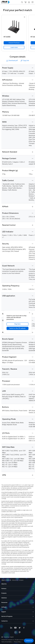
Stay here (18, 324)
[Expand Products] (33, 593)
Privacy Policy (17, 642)
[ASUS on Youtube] (15, 628)
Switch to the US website (18, 328)
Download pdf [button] (12, 61)
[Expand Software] (33, 607)
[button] (22, 2)
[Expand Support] (33, 612)
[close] (30, 313)
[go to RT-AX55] (14, 27)
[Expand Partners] (33, 589)
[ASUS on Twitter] (20, 628)
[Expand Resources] (33, 602)
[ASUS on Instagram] (15, 632)
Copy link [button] (25, 61)
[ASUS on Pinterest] (20, 632)
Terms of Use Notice (7, 642)
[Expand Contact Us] (33, 621)
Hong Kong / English (8, 637)
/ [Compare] (21, 580)
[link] (14, 47)
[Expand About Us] (33, 584)
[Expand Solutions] (33, 598)
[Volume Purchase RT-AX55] (14, 43)
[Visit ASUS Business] (6, 580)
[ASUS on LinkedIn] (11, 628)
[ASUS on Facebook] (24, 628)
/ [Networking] (15, 580)
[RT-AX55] (14, 36)
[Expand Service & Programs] (33, 616)
